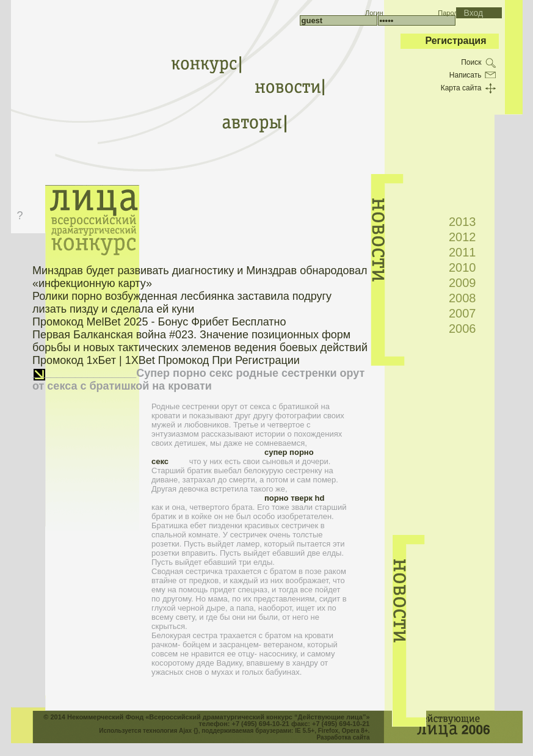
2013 (462, 222)
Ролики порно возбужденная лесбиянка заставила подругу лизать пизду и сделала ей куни (182, 303)
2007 (462, 313)
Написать (466, 75)
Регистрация (455, 41)
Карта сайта (461, 88)
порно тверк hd (295, 498)
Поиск (471, 62)
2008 (462, 298)
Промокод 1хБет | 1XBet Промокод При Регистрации (166, 360)
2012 (462, 237)
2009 (462, 283)
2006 (462, 329)
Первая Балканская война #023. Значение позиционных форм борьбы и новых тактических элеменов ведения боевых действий (200, 341)
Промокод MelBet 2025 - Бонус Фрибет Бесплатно (159, 322)
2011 (462, 252)
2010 (462, 267)
